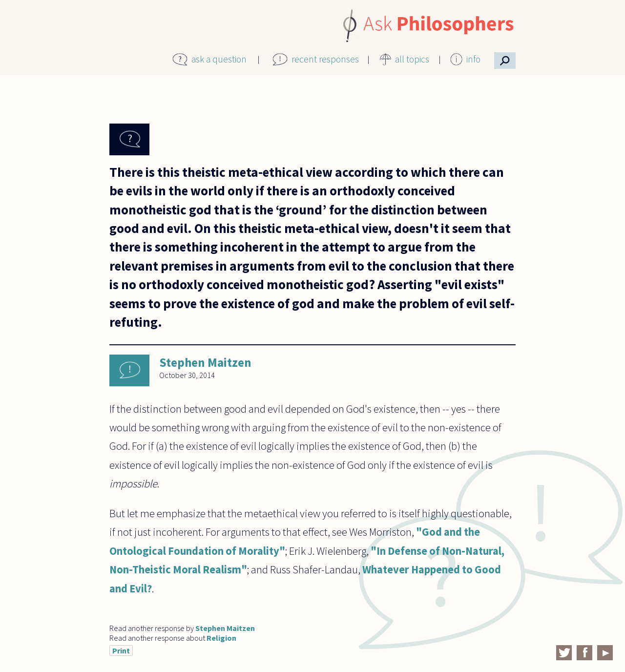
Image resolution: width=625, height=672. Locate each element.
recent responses (325, 59)
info (473, 59)
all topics (412, 59)
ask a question (219, 59)
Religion (221, 638)
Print (121, 651)
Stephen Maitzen (205, 362)
